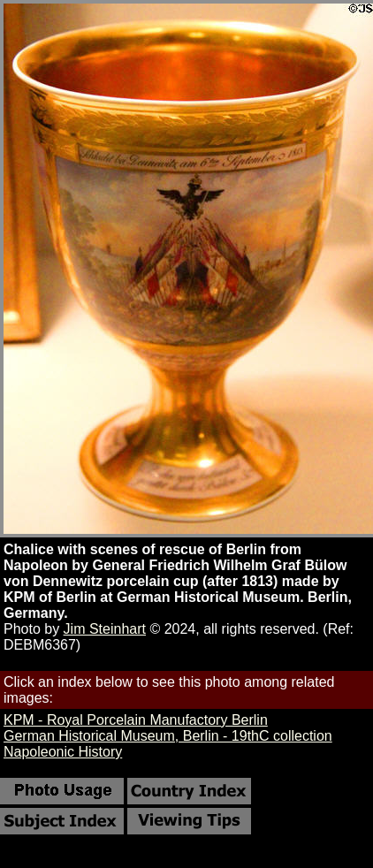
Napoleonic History (63, 752)
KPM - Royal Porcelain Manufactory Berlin (136, 720)
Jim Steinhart (105, 629)
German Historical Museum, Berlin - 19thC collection (168, 736)
